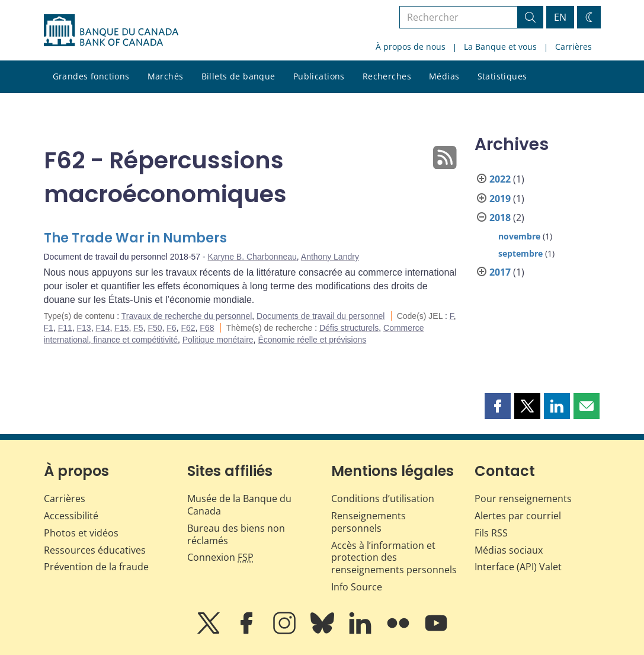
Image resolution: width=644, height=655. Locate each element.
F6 (171, 328)
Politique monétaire (218, 340)
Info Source (357, 587)
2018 (500, 218)
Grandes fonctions (91, 76)
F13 (84, 328)
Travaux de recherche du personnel (187, 316)
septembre (520, 253)
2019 (500, 199)
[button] (498, 406)
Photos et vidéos (81, 533)
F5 (138, 328)
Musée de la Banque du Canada (239, 505)
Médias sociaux (509, 550)
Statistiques (502, 76)
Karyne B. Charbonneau (252, 257)
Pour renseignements (523, 499)
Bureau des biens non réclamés (236, 534)
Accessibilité (71, 516)
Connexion (220, 557)
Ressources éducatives (95, 550)
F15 (121, 328)
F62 (188, 328)
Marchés (166, 76)
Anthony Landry (330, 257)
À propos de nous (411, 47)
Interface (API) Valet (518, 567)
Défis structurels (349, 328)
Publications (319, 76)
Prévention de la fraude (96, 567)
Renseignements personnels (369, 522)
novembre (519, 236)
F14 (102, 328)
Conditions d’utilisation (383, 499)
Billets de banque (238, 76)
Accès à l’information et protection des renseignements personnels (394, 558)
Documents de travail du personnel (321, 316)
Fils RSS (491, 533)
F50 (155, 328)
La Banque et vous (500, 47)
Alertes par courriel (518, 516)
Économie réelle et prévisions (312, 340)
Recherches (387, 76)
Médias (444, 76)
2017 (500, 272)
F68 (207, 328)
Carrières (573, 47)
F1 (49, 328)
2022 (500, 179)
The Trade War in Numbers (135, 238)
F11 (65, 328)
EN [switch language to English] (560, 17)
